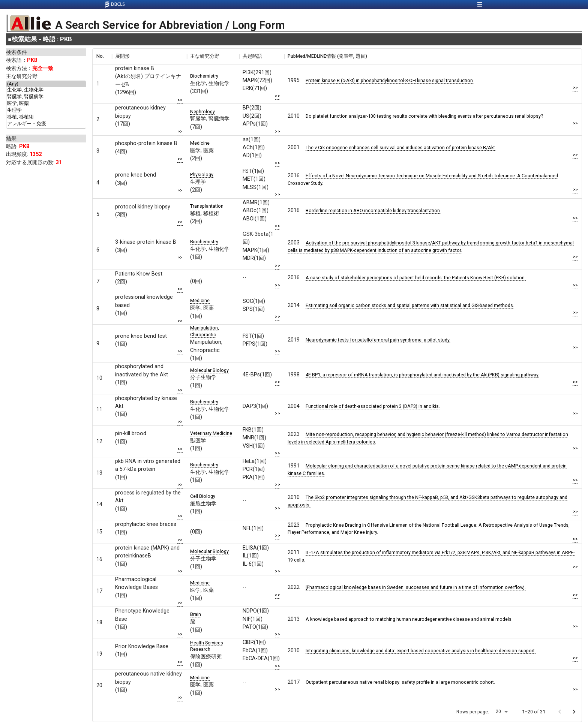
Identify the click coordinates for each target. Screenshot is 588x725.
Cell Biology (203, 496)
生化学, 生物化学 (46, 90)
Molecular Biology (209, 370)
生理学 (46, 111)
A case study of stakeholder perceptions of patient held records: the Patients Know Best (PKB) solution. (416, 278)
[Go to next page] (574, 712)
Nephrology (202, 112)
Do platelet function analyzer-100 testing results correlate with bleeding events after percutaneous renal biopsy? (424, 116)
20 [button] (498, 711)
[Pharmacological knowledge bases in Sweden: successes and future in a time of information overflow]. (416, 587)
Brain (196, 614)
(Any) (46, 84)
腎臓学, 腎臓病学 (46, 97)
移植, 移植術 (46, 117)
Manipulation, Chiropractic (205, 331)
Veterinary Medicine (211, 433)
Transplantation (207, 206)
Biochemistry (204, 76)
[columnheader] (102, 56)
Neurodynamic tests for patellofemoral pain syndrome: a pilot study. (378, 340)
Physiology (202, 175)
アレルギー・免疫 (46, 124)
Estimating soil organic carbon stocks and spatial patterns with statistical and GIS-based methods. (410, 305)
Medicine (200, 143)
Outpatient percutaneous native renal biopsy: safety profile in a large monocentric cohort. (400, 682)
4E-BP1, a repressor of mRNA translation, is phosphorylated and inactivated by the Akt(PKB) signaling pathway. (422, 375)
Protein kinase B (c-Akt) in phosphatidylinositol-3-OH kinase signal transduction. (390, 80)
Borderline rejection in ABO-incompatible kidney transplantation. (373, 210)
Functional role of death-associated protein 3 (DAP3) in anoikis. (373, 406)
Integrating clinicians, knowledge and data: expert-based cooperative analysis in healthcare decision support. (421, 651)
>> (180, 100)
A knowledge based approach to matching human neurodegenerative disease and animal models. (409, 619)
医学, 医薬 (46, 104)
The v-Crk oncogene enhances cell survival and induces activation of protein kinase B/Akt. (401, 148)
